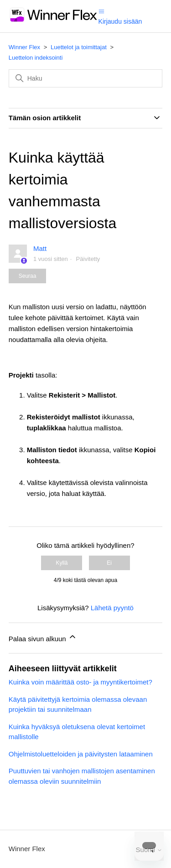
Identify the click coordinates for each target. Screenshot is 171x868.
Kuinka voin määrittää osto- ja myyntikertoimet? (80, 682)
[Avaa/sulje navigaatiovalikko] (101, 11)
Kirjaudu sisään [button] (120, 21)
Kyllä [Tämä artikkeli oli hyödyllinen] (62, 563)
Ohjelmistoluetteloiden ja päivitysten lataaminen (81, 754)
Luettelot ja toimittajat (79, 47)
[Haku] (86, 78)
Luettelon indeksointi (36, 58)
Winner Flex (24, 47)
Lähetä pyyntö (112, 608)
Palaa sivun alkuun (43, 637)
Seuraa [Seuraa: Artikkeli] (28, 276)
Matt (40, 248)
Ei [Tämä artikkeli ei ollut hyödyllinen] (109, 563)
